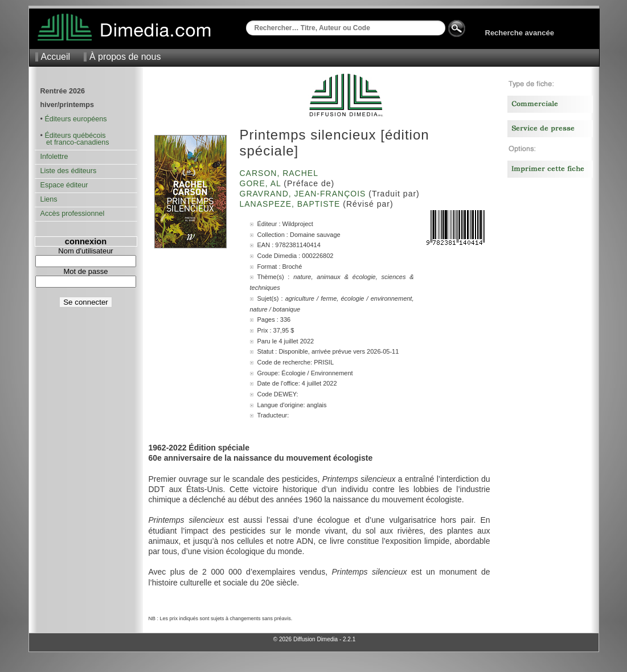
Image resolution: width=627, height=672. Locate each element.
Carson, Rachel (280, 173)
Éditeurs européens (75, 119)
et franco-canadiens (75, 142)
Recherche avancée (520, 33)
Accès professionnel (73, 214)
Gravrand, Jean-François (304, 194)
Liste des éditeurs (69, 171)
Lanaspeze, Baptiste (292, 204)
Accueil (56, 57)
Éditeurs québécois (75, 136)
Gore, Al (262, 183)
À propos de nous (125, 57)
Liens (49, 199)
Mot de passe (85, 271)
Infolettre (54, 157)
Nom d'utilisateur (85, 251)
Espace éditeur (64, 185)
